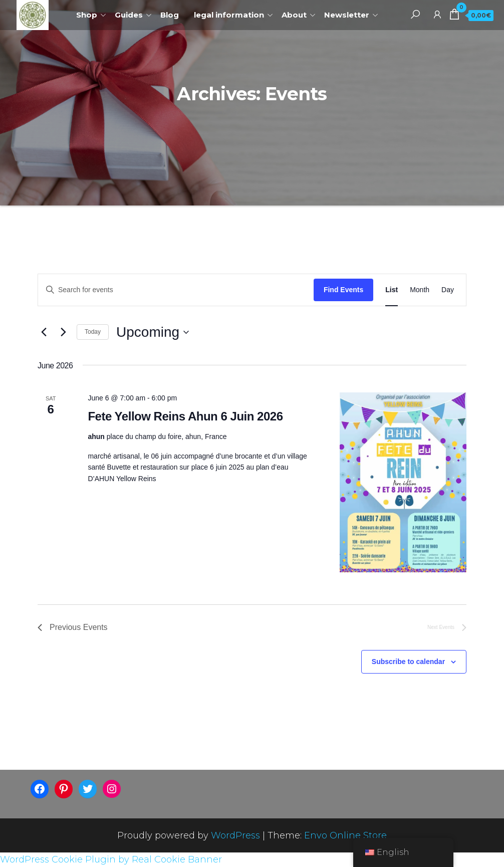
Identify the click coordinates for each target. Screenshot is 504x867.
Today (93, 332)
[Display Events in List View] (392, 290)
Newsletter (347, 15)
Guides (129, 15)
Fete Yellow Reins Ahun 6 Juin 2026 (185, 416)
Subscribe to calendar (408, 662)
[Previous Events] (44, 332)
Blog (170, 15)
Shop (87, 15)
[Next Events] (63, 332)
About (294, 15)
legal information (229, 15)
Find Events (343, 290)
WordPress (235, 835)
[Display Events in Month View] (420, 290)
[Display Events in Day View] (448, 290)
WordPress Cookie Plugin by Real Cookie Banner (111, 859)
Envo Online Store (345, 835)
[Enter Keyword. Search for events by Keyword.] (176, 290)
